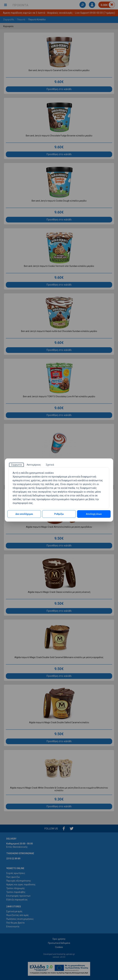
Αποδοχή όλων (94, 514)
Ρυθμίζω (59, 514)
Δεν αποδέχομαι (24, 514)
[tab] (16, 465)
